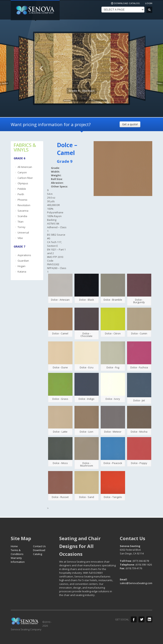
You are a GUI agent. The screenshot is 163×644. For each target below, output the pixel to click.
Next (122, 68)
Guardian (23, 261)
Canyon (22, 172)
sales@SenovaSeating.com (136, 583)
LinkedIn (149, 619)
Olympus (23, 183)
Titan (21, 222)
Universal (23, 232)
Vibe (20, 238)
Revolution (24, 205)
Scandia (22, 216)
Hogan (21, 266)
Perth (21, 194)
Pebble (22, 189)
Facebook (134, 619)
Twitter (142, 619)
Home (14, 546)
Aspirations (24, 255)
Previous (41, 68)
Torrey (21, 227)
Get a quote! (130, 124)
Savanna (23, 211)
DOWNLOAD (125, 3)
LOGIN (149, 3)
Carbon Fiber (25, 178)
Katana (22, 272)
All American (25, 167)
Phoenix (22, 200)
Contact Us (39, 546)
